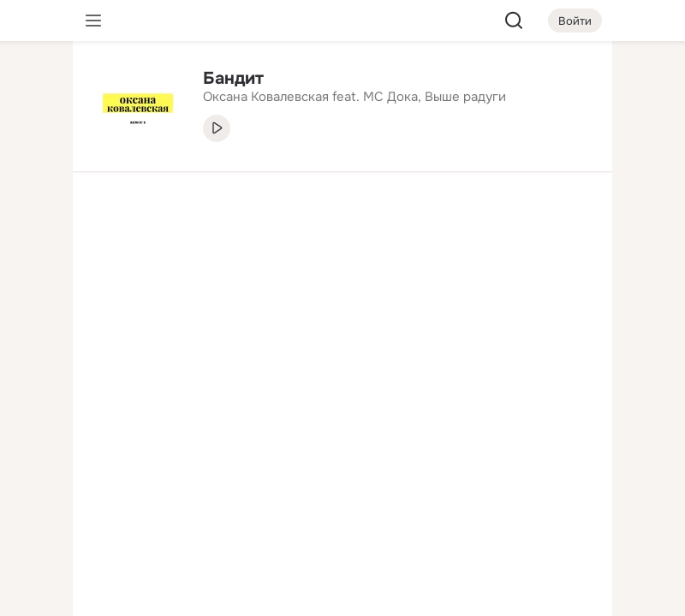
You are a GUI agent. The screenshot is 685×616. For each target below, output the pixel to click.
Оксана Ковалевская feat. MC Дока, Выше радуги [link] (354, 97)
